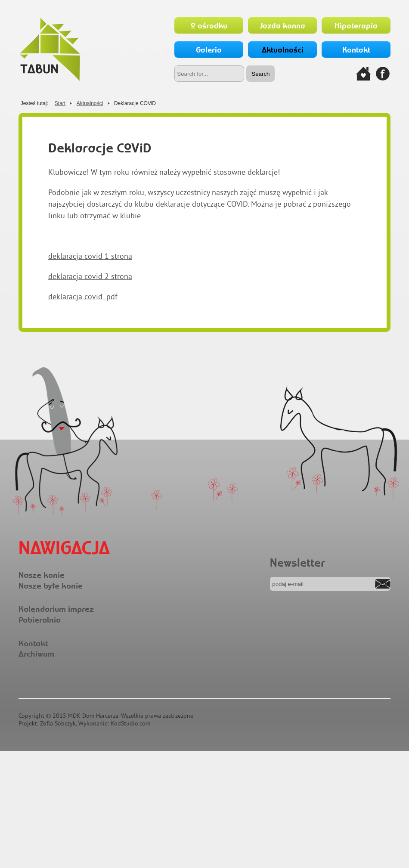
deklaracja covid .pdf (83, 296)
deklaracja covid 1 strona (90, 256)
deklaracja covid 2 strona (90, 276)
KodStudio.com (130, 723)
